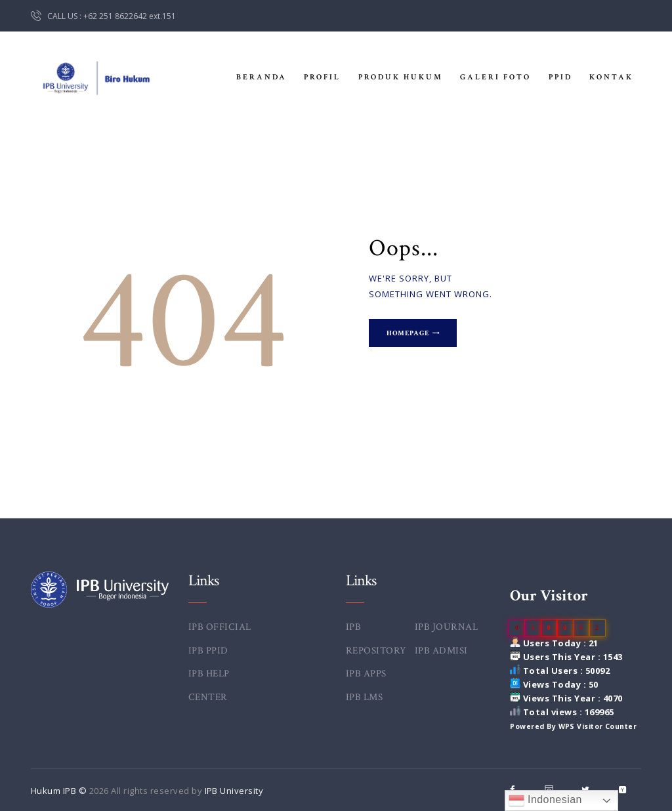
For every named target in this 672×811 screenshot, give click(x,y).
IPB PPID (208, 651)
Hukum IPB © (60, 791)
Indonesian (545, 801)
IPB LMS (365, 697)
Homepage (409, 333)
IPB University (234, 791)
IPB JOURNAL (447, 627)
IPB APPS (366, 674)
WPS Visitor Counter (598, 726)
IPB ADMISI (441, 651)
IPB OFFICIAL (220, 627)
